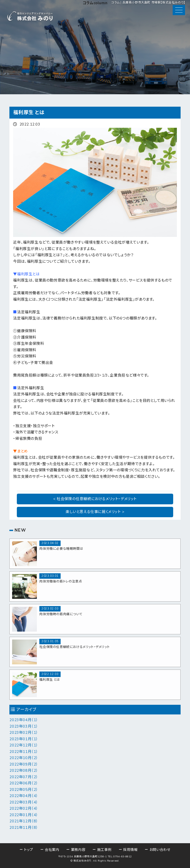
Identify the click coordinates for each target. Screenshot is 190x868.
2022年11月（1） (24, 752)
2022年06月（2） (24, 783)
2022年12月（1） (24, 745)
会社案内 (52, 850)
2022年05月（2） (24, 790)
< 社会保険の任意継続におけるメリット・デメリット (95, 499)
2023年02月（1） (24, 733)
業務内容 (78, 850)
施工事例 (104, 850)
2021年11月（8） (24, 828)
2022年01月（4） (24, 815)
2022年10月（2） (24, 758)
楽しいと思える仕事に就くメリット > (95, 512)
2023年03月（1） (24, 726)
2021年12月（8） (24, 821)
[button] (179, 10)
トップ (29, 850)
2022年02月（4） (24, 808)
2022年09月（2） (24, 764)
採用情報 (130, 850)
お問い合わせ (160, 850)
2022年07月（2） (24, 777)
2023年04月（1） (24, 720)
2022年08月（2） (24, 771)
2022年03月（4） (24, 802)
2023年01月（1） (24, 739)
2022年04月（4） (24, 796)
